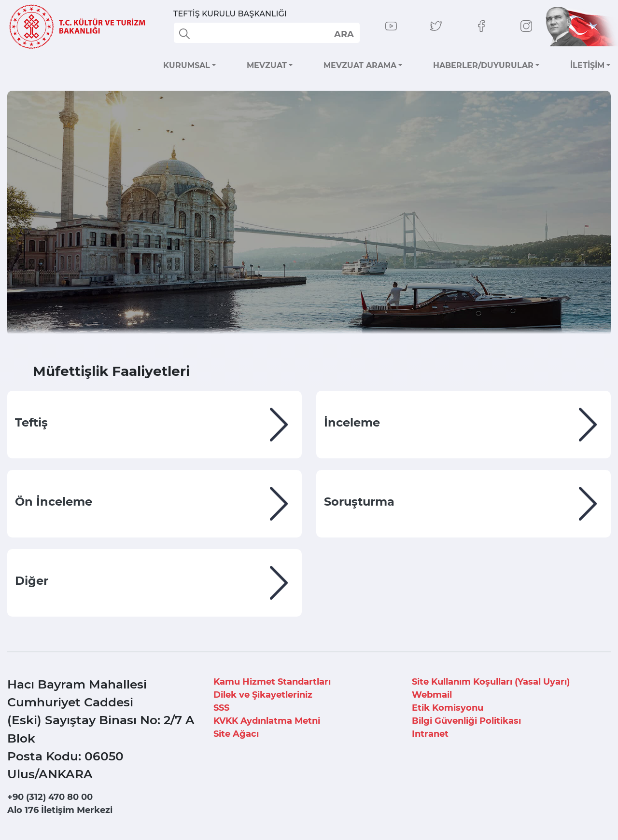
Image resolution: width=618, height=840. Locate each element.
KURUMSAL (187, 65)
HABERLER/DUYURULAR (483, 65)
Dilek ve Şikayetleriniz (263, 695)
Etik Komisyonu (448, 708)
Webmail (432, 695)
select (344, 34)
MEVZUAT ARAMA (360, 65)
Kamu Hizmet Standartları (272, 682)
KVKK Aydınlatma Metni (267, 721)
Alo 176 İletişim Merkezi (60, 810)
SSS (221, 708)
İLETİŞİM (587, 65)
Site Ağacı (236, 734)
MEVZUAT (267, 65)
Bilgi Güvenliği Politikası (466, 721)
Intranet (430, 734)
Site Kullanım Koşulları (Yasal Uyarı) (491, 682)
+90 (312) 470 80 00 (50, 797)
